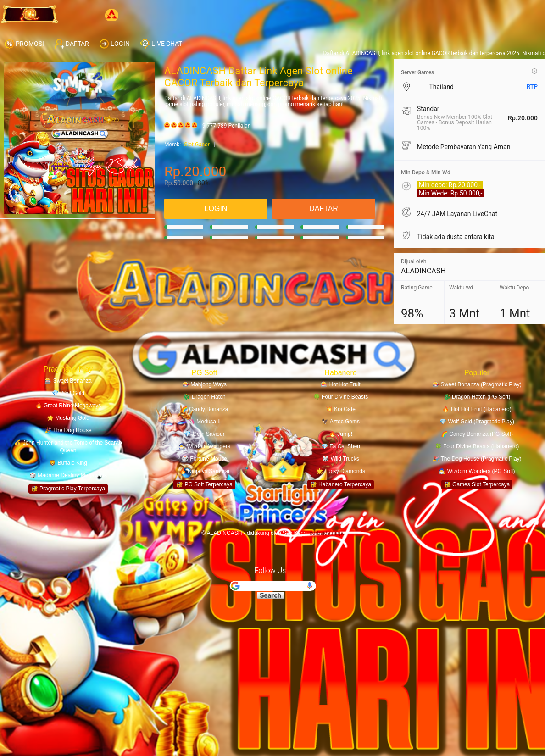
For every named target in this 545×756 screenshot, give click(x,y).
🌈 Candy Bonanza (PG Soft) (477, 434)
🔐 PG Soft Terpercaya (204, 484)
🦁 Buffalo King (68, 463)
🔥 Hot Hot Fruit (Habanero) (477, 409)
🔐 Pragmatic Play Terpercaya (68, 489)
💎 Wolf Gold (68, 393)
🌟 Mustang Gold (68, 418)
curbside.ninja (327, 533)
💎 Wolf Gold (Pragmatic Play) (477, 422)
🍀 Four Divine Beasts (341, 397)
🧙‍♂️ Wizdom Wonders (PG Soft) (477, 471)
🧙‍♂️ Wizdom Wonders (204, 446)
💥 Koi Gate (341, 409)
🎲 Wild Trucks (340, 459)
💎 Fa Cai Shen (341, 446)
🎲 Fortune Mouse (204, 459)
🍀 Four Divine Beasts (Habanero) (477, 446)
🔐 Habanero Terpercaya (341, 484)
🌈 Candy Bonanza (205, 409)
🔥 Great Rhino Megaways (68, 406)
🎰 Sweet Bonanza (68, 381)
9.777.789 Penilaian (226, 126)
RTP (532, 86)
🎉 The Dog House (68, 430)
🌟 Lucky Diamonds (341, 471)
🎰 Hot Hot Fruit (340, 384)
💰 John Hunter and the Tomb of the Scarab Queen (68, 447)
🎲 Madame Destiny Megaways (68, 475)
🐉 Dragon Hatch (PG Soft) (477, 397)
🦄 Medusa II (204, 422)
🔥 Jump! (341, 434)
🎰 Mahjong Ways (204, 384)
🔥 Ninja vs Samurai (204, 471)
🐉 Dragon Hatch (204, 397)
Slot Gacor (197, 145)
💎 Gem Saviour (204, 434)
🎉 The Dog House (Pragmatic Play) (477, 459)
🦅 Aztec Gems (341, 422)
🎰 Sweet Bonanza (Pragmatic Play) (477, 384)
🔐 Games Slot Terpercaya (477, 484)
